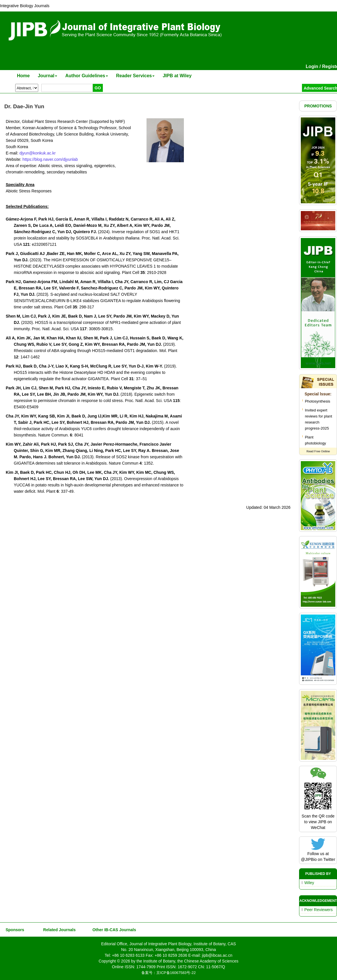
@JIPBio (309, 859)
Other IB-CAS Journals (112, 930)
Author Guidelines (87, 76)
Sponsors (14, 930)
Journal (47, 76)
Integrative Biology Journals (25, 6)
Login (312, 66)
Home (23, 76)
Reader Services (135, 76)
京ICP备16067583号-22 (176, 973)
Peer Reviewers (318, 910)
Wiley (309, 883)
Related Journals (58, 930)
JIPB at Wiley (177, 76)
